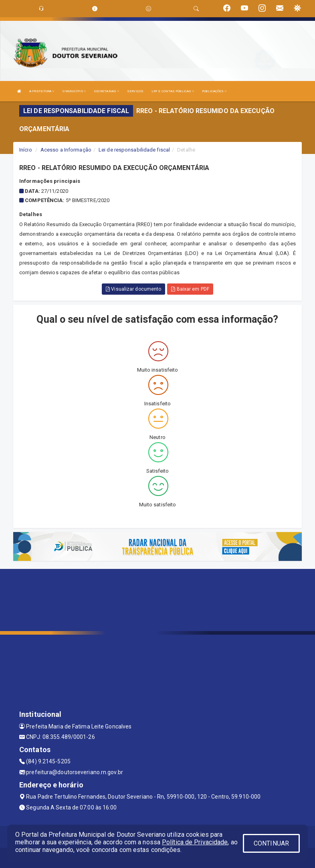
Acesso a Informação (66, 150)
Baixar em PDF (190, 289)
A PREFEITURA (42, 91)
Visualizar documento (133, 289)
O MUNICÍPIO (74, 91)
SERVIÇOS (135, 91)
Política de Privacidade (195, 842)
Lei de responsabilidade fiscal (134, 150)
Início (26, 150)
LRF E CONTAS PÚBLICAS (173, 91)
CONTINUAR (271, 843)
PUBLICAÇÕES (214, 91)
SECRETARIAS (106, 91)
